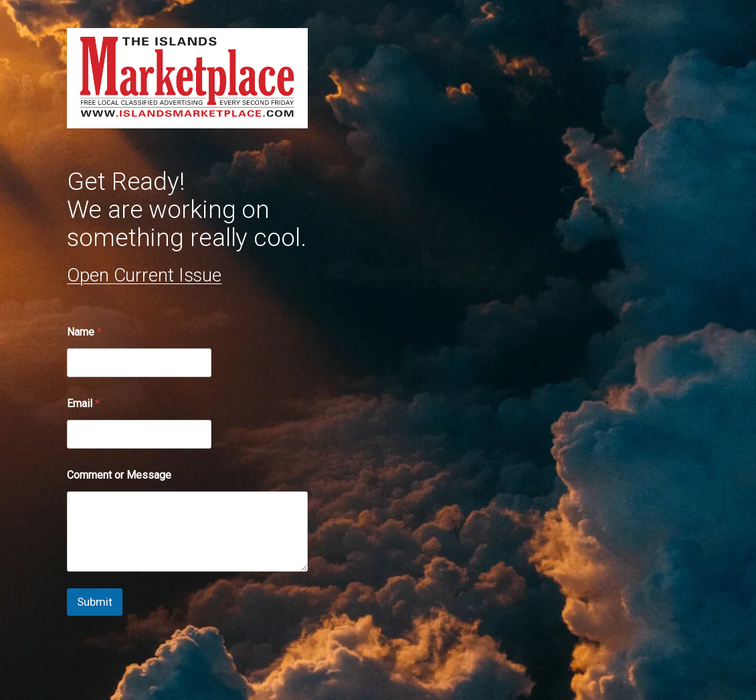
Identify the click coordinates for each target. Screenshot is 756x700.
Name (84, 332)
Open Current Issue (144, 275)
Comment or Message (119, 475)
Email (83, 403)
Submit (95, 602)
